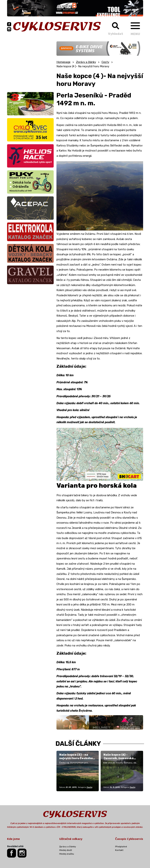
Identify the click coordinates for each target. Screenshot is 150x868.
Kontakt (119, 850)
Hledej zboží (66, 850)
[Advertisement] (30, 65)
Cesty (105, 62)
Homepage (63, 62)
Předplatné (121, 847)
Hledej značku (67, 854)
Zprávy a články (86, 62)
